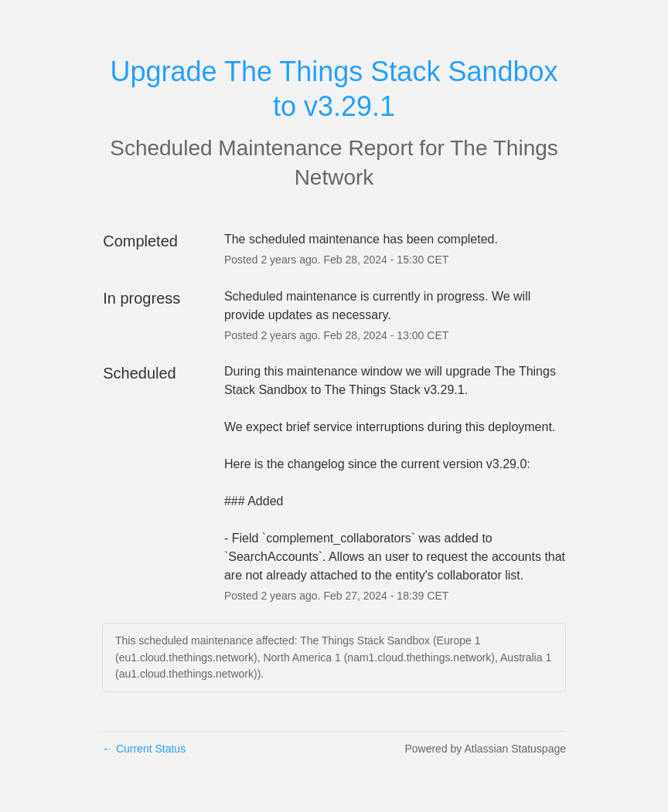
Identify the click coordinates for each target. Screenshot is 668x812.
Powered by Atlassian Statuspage (485, 749)
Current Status (144, 749)
